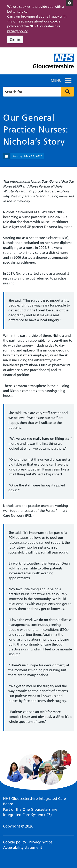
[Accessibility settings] (69, 3)
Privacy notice (41, 842)
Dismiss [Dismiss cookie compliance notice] (15, 39)
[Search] (38, 92)
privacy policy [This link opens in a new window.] (17, 31)
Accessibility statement (23, 847)
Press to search (68, 92)
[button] (56, 81)
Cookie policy (15, 842)
